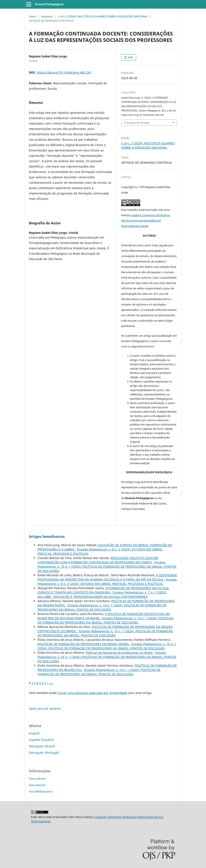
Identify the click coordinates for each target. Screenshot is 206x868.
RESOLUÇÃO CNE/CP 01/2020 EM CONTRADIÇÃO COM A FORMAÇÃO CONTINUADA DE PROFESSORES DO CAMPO (98, 560)
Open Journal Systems (45, 708)
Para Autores (37, 785)
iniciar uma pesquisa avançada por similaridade (93, 693)
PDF (130, 57)
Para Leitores (37, 779)
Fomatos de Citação (137, 123)
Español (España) (41, 740)
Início (32, 16)
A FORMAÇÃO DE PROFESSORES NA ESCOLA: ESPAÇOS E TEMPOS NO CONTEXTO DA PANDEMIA (103, 590)
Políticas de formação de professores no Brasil (120, 653)
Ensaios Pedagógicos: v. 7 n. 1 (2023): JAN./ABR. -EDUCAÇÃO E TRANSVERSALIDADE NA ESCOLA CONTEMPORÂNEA (102, 594)
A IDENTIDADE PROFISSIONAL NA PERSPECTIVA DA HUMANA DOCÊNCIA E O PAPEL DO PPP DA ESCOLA (107, 577)
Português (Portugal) (44, 753)
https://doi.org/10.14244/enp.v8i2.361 (64, 72)
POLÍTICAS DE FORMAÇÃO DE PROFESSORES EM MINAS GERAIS (84, 644)
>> (51, 683)
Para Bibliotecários (41, 791)
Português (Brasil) (42, 746)
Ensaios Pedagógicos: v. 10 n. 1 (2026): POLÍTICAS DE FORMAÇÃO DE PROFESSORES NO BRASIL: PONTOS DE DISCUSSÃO (107, 567)
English (34, 733)
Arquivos (47, 16)
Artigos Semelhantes (47, 537)
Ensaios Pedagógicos (49, 4)
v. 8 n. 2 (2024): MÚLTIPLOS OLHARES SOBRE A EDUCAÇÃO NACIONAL (103, 16)
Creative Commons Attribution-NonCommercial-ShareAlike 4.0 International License (146, 220)
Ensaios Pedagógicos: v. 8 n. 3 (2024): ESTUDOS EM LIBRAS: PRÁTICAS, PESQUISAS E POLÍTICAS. (107, 582)
